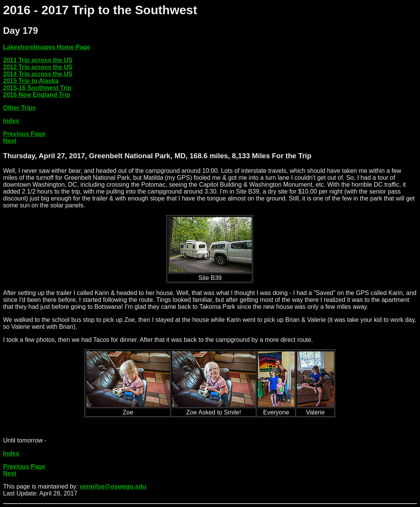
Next (10, 141)
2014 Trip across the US (38, 74)
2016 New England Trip (37, 95)
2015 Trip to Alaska (31, 81)
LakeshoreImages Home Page (47, 47)
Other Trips (19, 108)
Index (11, 121)
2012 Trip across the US (38, 67)
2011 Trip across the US (38, 60)
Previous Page (24, 134)
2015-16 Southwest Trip (37, 88)
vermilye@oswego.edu (113, 486)
